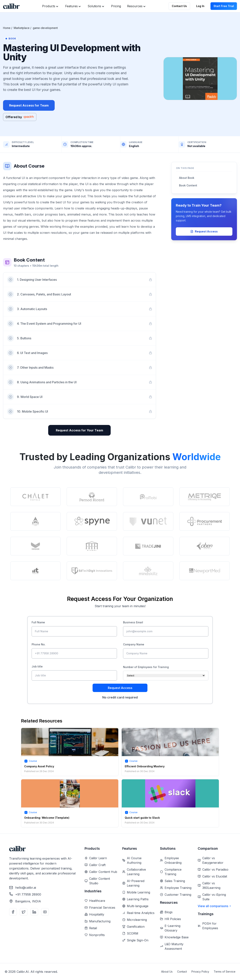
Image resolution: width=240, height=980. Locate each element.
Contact (182, 972)
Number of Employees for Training (146, 667)
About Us (167, 972)
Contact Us (179, 6)
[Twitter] (24, 912)
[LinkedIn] (34, 912)
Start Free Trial (224, 6)
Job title (37, 666)
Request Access (204, 231)
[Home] (11, 6)
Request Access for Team (29, 105)
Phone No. (39, 644)
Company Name (134, 644)
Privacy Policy (200, 972)
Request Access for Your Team (79, 430)
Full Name (38, 622)
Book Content (188, 185)
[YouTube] (45, 912)
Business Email (133, 622)
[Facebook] (13, 912)
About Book (187, 178)
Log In (200, 6)
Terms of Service (225, 972)
